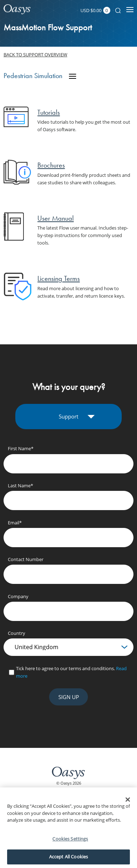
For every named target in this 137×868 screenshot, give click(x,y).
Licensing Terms (59, 278)
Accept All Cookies (68, 857)
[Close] (128, 800)
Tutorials (49, 112)
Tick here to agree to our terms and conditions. (71, 672)
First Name (21, 448)
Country (17, 633)
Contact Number (26, 559)
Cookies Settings (70, 839)
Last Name (20, 486)
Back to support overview (35, 55)
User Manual (56, 218)
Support (68, 416)
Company (18, 596)
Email (15, 523)
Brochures (51, 165)
